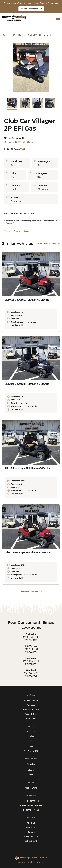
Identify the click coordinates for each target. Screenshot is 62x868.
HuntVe (31, 736)
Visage (31, 770)
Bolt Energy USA (31, 751)
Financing (31, 705)
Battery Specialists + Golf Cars (34, 858)
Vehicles (31, 764)
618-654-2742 (31, 676)
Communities (31, 719)
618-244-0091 (31, 652)
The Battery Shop (31, 801)
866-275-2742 (31, 841)
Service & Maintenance (31, 9)
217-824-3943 (31, 640)
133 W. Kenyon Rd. (31, 661)
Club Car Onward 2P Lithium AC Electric (27, 300)
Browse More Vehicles (49, 244)
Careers (31, 832)
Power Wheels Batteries (31, 805)
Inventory (17, 35)
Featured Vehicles (31, 710)
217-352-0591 (31, 664)
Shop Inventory (31, 701)
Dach (31, 747)
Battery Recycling (31, 810)
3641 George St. (31, 673)
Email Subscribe (31, 836)
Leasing (31, 775)
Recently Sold (31, 714)
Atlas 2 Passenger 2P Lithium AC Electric (28, 468)
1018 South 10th (31, 649)
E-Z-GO (31, 741)
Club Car (31, 732)
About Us (31, 823)
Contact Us (31, 827)
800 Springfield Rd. (31, 637)
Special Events (31, 788)
